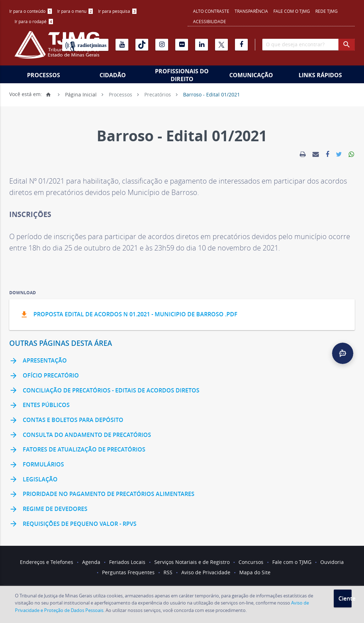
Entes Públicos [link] (39, 406)
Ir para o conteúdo (31, 11)
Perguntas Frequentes (128, 572)
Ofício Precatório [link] (44, 376)
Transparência (251, 11)
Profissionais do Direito (182, 75)
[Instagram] (162, 45)
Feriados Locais (127, 562)
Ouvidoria (332, 562)
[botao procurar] (347, 45)
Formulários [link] (37, 465)
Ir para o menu (75, 11)
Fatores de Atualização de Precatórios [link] (77, 450)
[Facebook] (241, 45)
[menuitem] (31, 11)
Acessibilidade (210, 21)
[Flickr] (182, 45)
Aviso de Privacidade (206, 572)
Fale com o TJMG (292, 11)
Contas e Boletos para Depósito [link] (66, 421)
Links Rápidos (320, 75)
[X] (221, 45)
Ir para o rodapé (34, 21)
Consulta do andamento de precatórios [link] (80, 435)
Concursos (251, 562)
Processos (44, 75)
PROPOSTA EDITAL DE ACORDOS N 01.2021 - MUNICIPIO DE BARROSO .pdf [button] (129, 315)
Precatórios (158, 94)
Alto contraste (211, 11)
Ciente (345, 598)
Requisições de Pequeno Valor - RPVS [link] (73, 524)
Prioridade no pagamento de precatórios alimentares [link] (102, 495)
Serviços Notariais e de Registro (192, 562)
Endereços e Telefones (47, 562)
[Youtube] (122, 45)
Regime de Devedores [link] (48, 510)
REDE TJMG (326, 11)
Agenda (91, 562)
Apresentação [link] (38, 361)
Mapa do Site (255, 572)
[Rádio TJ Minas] (85, 45)
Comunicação (251, 75)
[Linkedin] (202, 45)
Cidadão (113, 75)
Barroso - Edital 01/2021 (212, 94)
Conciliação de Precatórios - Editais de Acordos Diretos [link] (104, 391)
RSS (168, 572)
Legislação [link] (33, 480)
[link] (303, 154)
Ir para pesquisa (117, 11)
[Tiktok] (142, 45)
